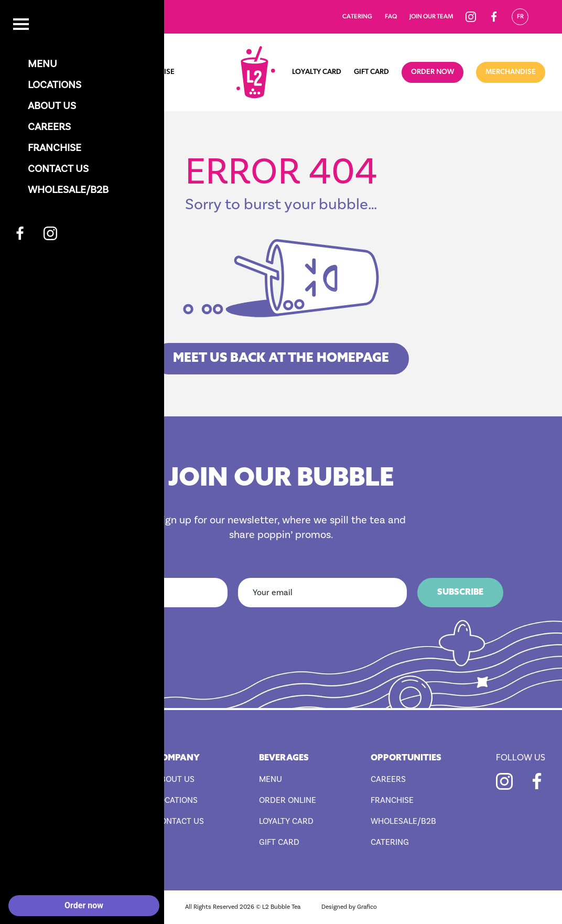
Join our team (431, 17)
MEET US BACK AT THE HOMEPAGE (281, 359)
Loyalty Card (317, 72)
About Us (175, 779)
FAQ (391, 17)
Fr (520, 17)
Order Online (288, 800)
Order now (433, 72)
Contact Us (180, 821)
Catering (357, 17)
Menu (61, 72)
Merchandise (511, 72)
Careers (388, 779)
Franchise (155, 72)
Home (28, 72)
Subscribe (460, 593)
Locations (104, 72)
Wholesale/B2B (403, 821)
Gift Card (371, 72)
